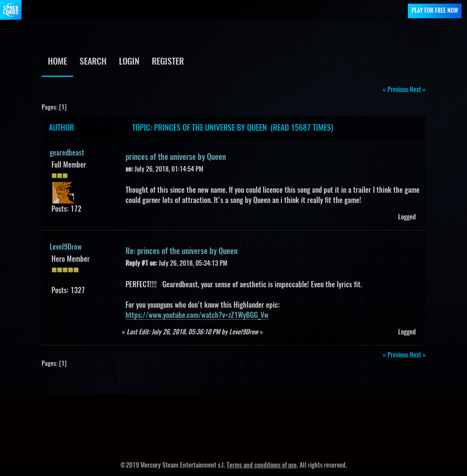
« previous (395, 90)
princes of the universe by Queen (176, 157)
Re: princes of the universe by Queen (182, 252)
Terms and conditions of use (262, 466)
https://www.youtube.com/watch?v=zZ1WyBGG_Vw (197, 316)
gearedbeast (67, 153)
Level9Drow (66, 247)
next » (418, 90)
